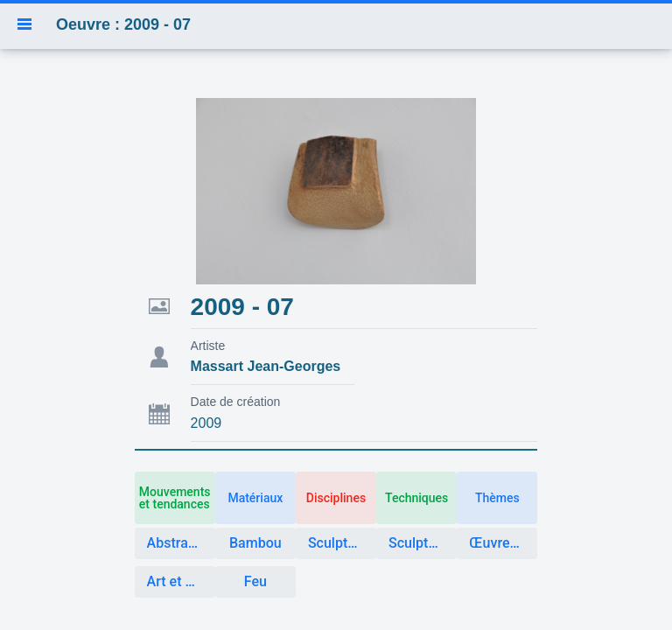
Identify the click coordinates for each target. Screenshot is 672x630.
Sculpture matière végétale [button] (423, 543)
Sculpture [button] (338, 543)
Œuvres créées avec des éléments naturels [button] (503, 543)
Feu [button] (255, 581)
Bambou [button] (255, 543)
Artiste (208, 346)
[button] (24, 24)
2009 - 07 (242, 307)
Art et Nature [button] (181, 581)
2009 (206, 423)
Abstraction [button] (181, 543)
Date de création (236, 402)
